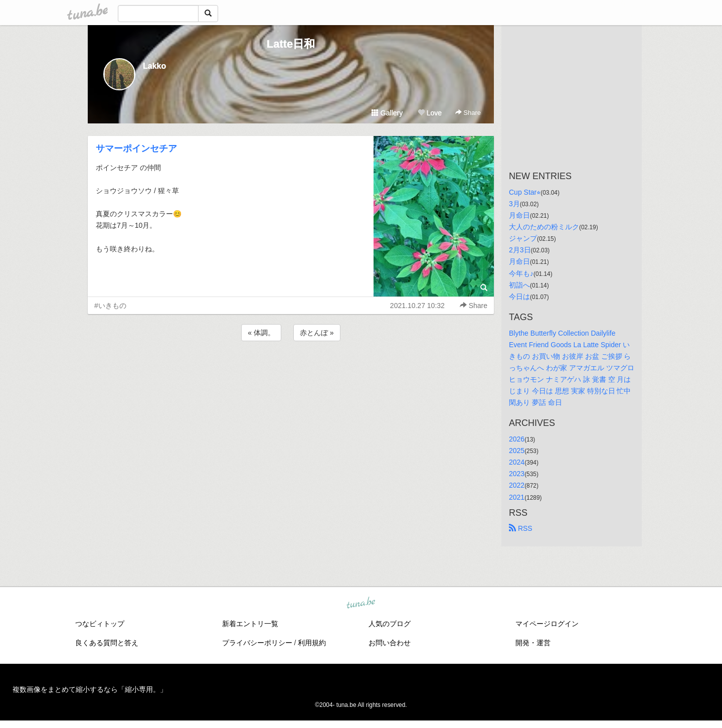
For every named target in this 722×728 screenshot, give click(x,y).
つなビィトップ (100, 624)
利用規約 (312, 643)
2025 (517, 451)
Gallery (387, 113)
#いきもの (110, 306)
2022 (517, 485)
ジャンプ (523, 238)
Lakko (154, 66)
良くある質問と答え (107, 643)
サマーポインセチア (136, 149)
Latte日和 (291, 44)
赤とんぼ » (317, 333)
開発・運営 (533, 643)
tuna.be (360, 603)
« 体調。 (261, 333)
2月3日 (520, 250)
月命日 (519, 215)
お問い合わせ (390, 643)
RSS (521, 528)
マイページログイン (547, 624)
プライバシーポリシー (257, 643)
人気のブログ (390, 624)
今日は (519, 297)
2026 (517, 439)
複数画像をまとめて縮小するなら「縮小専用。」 (90, 689)
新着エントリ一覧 (250, 624)
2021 (517, 497)
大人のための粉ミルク (544, 227)
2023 (517, 474)
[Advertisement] (291, 370)
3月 (514, 204)
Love (430, 113)
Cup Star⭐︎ (525, 192)
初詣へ (519, 285)
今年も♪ (521, 273)
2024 (517, 462)
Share (468, 113)
